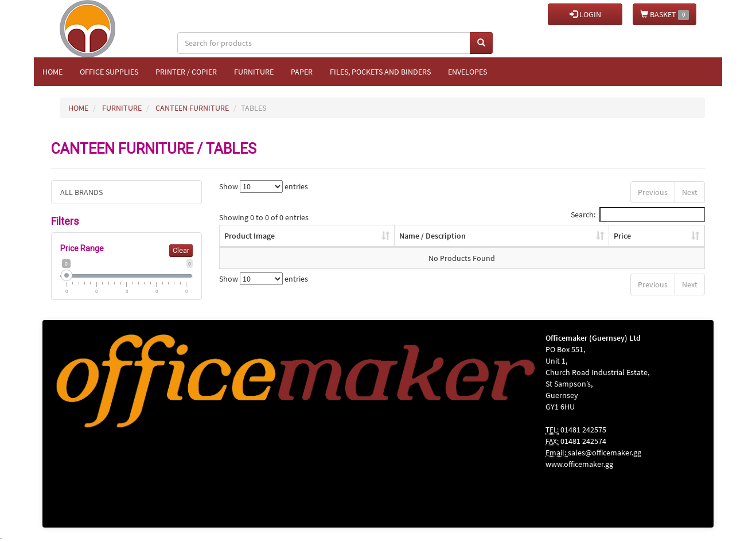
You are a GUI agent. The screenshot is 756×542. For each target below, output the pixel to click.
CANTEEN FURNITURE (192, 108)
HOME (78, 108)
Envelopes (467, 72)
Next (690, 192)
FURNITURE (122, 108)
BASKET (665, 15)
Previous (653, 192)
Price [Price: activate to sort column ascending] (622, 236)
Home (52, 72)
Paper (302, 72)
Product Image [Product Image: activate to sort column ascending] (250, 236)
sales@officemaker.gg (605, 453)
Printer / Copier (186, 72)
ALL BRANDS (81, 192)
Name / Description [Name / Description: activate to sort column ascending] (432, 236)
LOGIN (585, 14)
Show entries (264, 186)
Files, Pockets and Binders (380, 72)
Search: (638, 215)
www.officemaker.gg (579, 464)
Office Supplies (109, 72)
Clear (181, 251)
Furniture (254, 72)
